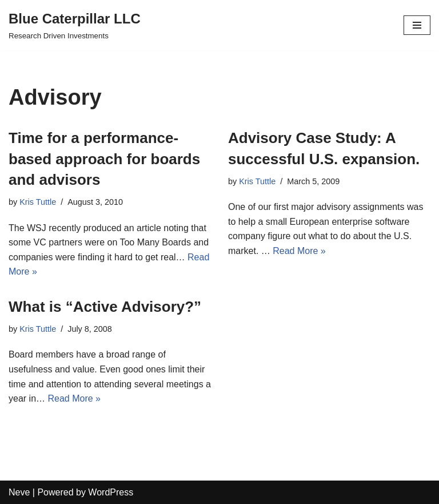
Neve (19, 492)
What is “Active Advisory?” (105, 307)
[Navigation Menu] (417, 25)
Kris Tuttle (38, 202)
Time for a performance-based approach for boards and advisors (104, 159)
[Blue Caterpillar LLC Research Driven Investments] (75, 25)
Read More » (299, 251)
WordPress (111, 492)
